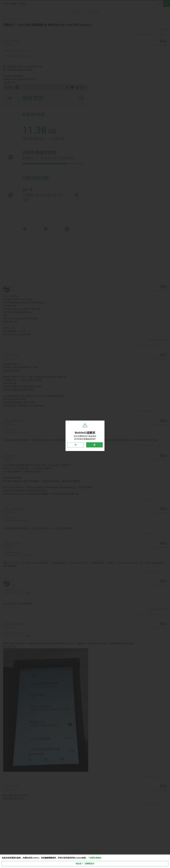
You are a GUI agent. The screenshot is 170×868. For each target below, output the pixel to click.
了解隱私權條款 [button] (95, 858)
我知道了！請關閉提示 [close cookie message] (85, 864)
